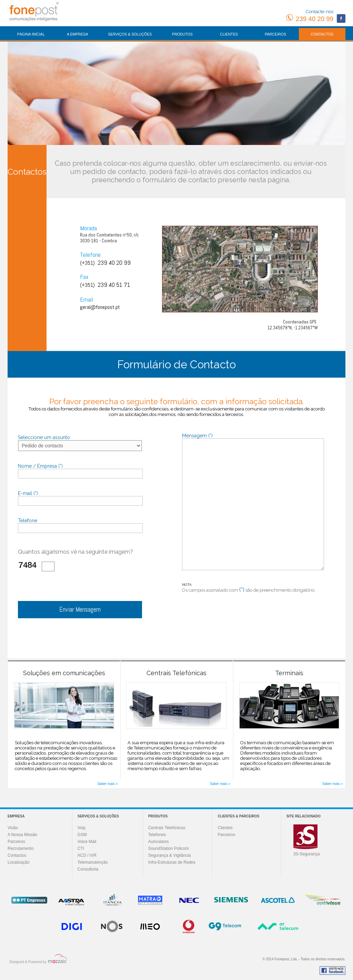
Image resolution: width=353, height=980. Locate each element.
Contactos (17, 855)
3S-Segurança (307, 854)
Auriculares (159, 842)
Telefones (157, 835)
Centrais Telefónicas (167, 828)
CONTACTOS (322, 34)
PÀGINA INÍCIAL (31, 34)
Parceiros (16, 842)
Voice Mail (87, 842)
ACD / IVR (87, 855)
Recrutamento (21, 848)
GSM (82, 835)
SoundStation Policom (169, 848)
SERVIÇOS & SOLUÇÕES (130, 34)
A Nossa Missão (22, 835)
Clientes (225, 828)
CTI (81, 848)
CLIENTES (229, 34)
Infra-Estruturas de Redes (172, 862)
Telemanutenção (93, 862)
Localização (18, 862)
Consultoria (88, 869)
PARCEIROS (275, 34)
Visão (13, 828)
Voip (82, 828)
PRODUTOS (182, 34)
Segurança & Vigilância (170, 855)
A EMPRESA (78, 34)
